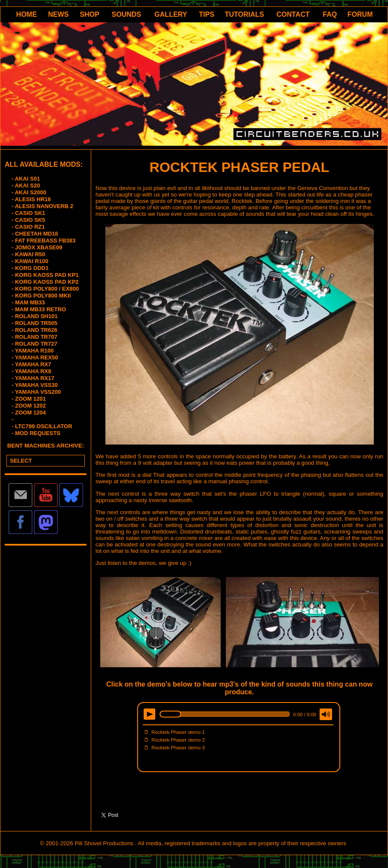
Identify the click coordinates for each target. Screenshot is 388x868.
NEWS (59, 14)
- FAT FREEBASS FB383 (44, 241)
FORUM (360, 14)
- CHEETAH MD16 (35, 234)
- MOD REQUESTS (36, 433)
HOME (27, 14)
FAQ (330, 14)
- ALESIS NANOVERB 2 (42, 206)
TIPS (207, 14)
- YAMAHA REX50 (35, 357)
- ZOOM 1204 (29, 413)
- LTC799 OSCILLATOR (42, 426)
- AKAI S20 (26, 186)
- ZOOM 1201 (29, 399)
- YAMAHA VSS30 (35, 385)
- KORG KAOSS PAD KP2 (45, 282)
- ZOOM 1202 (29, 406)
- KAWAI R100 (30, 261)
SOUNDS (126, 14)
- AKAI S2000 (29, 192)
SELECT (21, 461)
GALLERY (171, 14)
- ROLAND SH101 (35, 316)
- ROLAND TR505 (34, 323)
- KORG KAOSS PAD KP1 (45, 275)
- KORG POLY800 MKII (41, 296)
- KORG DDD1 (30, 268)
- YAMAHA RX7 (31, 364)
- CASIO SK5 (28, 220)
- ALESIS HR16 (31, 199)
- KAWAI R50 (28, 254)
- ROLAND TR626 (34, 330)
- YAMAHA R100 (33, 351)
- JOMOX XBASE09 (37, 247)
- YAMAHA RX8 (31, 371)
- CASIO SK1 (28, 213)
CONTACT (293, 14)
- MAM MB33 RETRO (39, 309)
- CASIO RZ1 (28, 227)
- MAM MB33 (28, 302)
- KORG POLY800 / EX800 (45, 289)
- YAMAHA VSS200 (36, 392)
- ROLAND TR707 (34, 337)
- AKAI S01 (26, 179)
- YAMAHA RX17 (33, 378)
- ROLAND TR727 (34, 344)
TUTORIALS (245, 14)
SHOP (90, 14)
